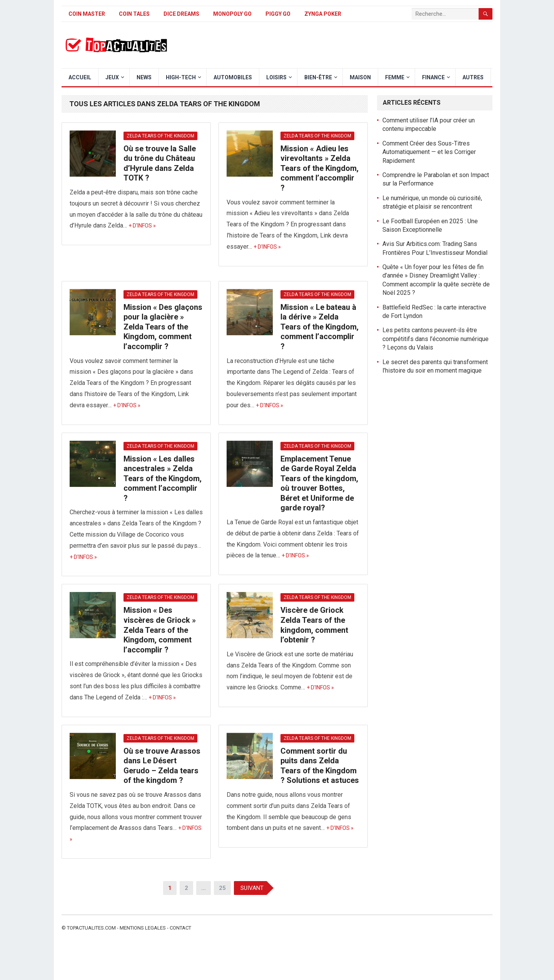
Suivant (252, 888)
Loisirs (276, 77)
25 (222, 888)
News (144, 77)
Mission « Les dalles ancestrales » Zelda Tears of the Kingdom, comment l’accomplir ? (163, 478)
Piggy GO (278, 14)
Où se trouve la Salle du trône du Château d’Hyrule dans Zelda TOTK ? (160, 163)
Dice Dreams (181, 14)
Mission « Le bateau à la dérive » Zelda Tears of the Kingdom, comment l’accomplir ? (320, 327)
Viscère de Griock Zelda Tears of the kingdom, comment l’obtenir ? (314, 625)
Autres (473, 77)
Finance (433, 77)
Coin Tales (134, 14)
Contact (180, 928)
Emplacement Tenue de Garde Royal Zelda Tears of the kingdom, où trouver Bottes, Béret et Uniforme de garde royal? (319, 483)
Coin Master (87, 14)
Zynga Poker (323, 14)
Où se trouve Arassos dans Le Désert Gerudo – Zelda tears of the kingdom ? (162, 766)
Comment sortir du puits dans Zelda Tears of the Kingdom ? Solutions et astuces (320, 766)
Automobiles (233, 77)
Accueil (80, 77)
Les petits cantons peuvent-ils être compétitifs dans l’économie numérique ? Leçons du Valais (436, 339)
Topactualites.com (91, 928)
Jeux (112, 77)
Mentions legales (143, 928)
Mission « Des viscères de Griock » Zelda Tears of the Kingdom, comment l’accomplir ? (160, 630)
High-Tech (181, 77)
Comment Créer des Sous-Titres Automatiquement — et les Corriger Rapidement (429, 152)
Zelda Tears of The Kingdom (160, 136)
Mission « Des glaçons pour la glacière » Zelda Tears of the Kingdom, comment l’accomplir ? (163, 327)
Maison (360, 77)
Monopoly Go (232, 14)
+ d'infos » (142, 226)
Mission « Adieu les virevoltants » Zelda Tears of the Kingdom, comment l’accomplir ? (320, 168)
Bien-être (318, 77)
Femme (395, 77)
